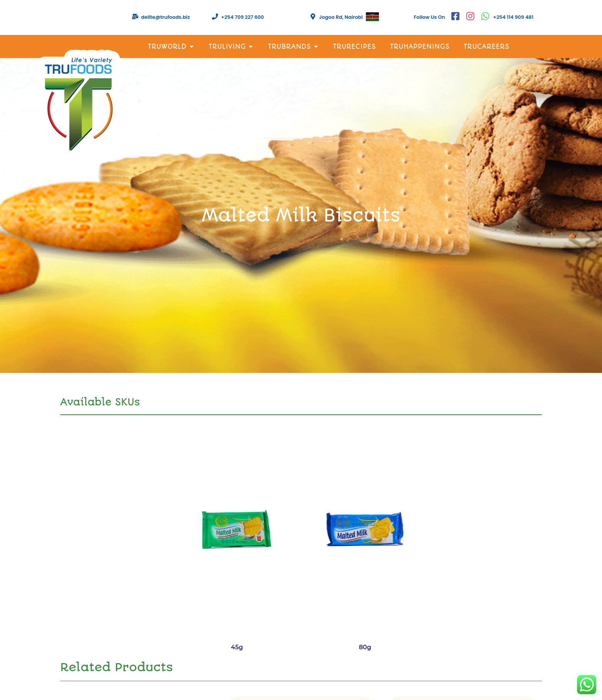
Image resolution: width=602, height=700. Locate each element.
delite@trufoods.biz (166, 17)
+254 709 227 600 (243, 17)
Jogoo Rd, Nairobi (341, 17)
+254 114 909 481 (513, 17)
